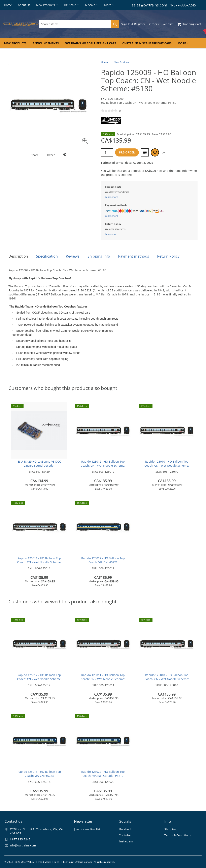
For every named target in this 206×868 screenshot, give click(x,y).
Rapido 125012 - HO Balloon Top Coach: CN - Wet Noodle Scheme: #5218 (103, 466)
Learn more (112, 197)
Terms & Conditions (178, 835)
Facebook (126, 829)
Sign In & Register (133, 24)
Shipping (170, 829)
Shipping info (99, 256)
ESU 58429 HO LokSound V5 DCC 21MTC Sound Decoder (39, 464)
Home (104, 62)
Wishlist (168, 24)
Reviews (73, 256)
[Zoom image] (86, 142)
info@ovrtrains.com (23, 845)
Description (18, 256)
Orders (154, 24)
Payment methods (134, 256)
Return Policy (168, 256)
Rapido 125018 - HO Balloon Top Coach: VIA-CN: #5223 (39, 774)
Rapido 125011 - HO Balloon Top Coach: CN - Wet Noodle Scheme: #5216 (39, 562)
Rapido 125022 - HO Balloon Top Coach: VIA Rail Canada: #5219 (103, 774)
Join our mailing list (87, 829)
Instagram (126, 841)
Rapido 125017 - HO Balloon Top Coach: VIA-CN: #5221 (103, 560)
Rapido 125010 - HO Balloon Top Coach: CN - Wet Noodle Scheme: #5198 (167, 466)
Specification (47, 256)
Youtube (125, 835)
